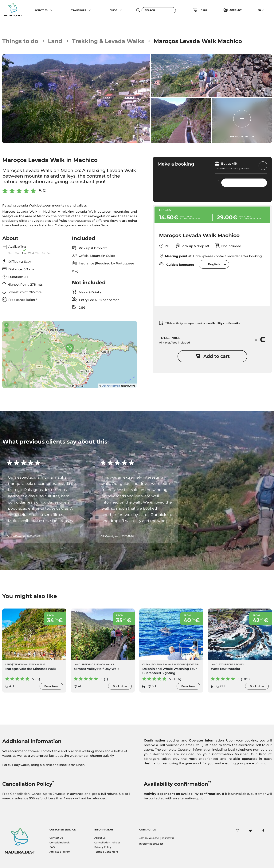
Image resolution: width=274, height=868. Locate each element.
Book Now (51, 686)
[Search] (159, 10)
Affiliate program (60, 852)
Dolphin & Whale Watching (169, 664)
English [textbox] (214, 264)
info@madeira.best (151, 844)
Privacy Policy (103, 847)
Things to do (20, 41)
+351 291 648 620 (149, 838)
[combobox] (214, 264)
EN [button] (259, 10)
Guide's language (177, 264)
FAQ (52, 847)
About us (100, 838)
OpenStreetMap (111, 386)
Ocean (146, 664)
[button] (51, 10)
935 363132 (168, 838)
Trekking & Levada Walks (108, 41)
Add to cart (212, 356)
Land (55, 41)
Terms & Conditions (106, 852)
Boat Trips (195, 664)
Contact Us (56, 838)
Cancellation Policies (107, 843)
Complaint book (60, 843)
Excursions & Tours (231, 664)
